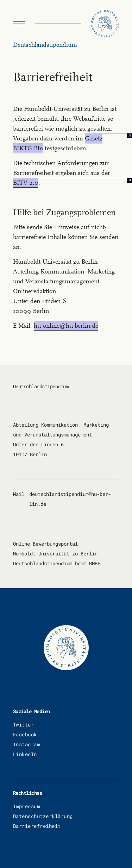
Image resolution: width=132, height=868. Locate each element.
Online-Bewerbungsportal (45, 544)
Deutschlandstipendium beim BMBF (57, 563)
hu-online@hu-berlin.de (66, 326)
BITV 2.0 (26, 183)
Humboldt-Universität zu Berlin (55, 553)
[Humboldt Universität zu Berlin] (105, 24)
